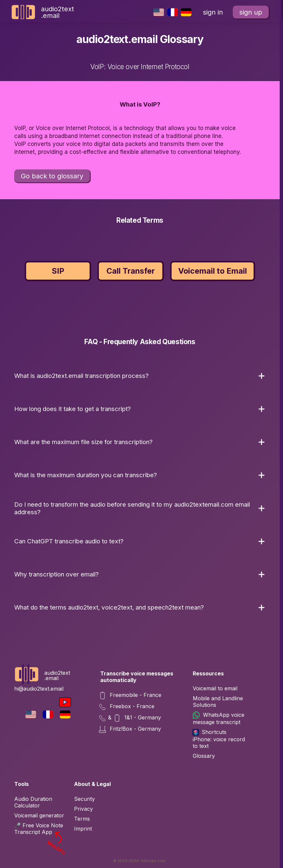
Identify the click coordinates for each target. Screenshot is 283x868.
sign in (213, 12)
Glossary (204, 756)
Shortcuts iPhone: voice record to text (219, 739)
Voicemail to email (215, 688)
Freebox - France (127, 707)
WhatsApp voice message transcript (219, 718)
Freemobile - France (131, 696)
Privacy (83, 809)
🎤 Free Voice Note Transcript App (41, 829)
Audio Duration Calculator (33, 802)
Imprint (83, 829)
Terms (82, 819)
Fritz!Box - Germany (131, 729)
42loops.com (153, 861)
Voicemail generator (39, 815)
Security (84, 799)
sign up (251, 12)
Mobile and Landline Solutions (218, 702)
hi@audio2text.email (39, 689)
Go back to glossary (52, 176)
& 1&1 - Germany (131, 718)
